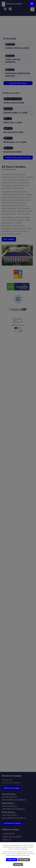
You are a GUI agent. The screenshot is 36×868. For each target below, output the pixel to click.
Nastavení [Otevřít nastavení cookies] (18, 864)
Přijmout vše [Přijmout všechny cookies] (12, 860)
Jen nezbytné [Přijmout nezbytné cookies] (24, 860)
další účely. (25, 849)
